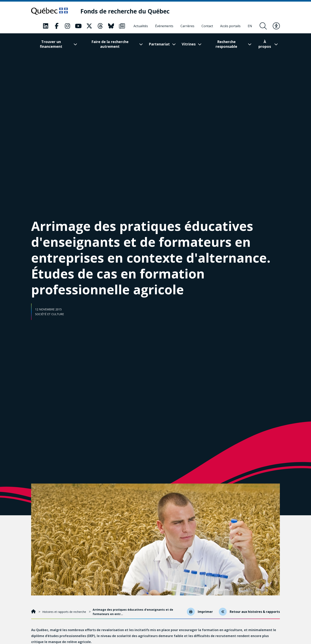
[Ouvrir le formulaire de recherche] (263, 26)
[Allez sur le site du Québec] (49, 11)
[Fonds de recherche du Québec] (125, 11)
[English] (250, 26)
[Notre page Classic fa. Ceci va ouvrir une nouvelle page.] (46, 26)
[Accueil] (34, 612)
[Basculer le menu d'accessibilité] (276, 26)
